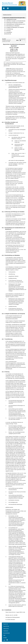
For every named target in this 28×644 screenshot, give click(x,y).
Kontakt (5, 638)
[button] (3, 18)
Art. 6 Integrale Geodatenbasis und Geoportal (14, 27)
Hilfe (4, 635)
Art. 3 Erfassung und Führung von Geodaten (14, 23)
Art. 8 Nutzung (7, 31)
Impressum (6, 631)
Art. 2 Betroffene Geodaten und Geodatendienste (15, 21)
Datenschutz (6, 629)
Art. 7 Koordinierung (9, 29)
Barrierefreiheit (6, 633)
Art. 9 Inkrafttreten (8, 32)
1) (17, 46)
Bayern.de (6, 624)
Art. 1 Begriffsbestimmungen (10, 19)
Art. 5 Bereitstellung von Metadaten (12, 26)
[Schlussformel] (8, 34)
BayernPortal (6, 626)
